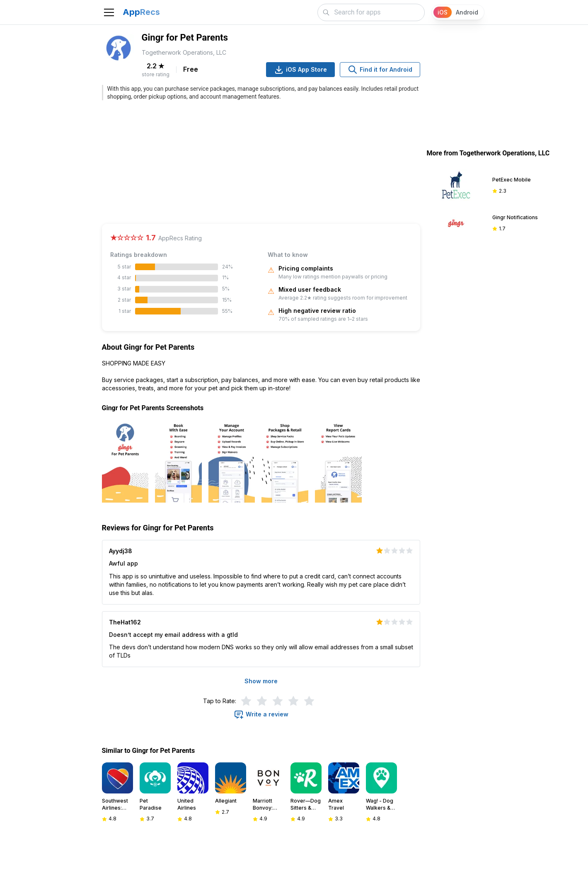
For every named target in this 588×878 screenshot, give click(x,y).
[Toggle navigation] (109, 12)
